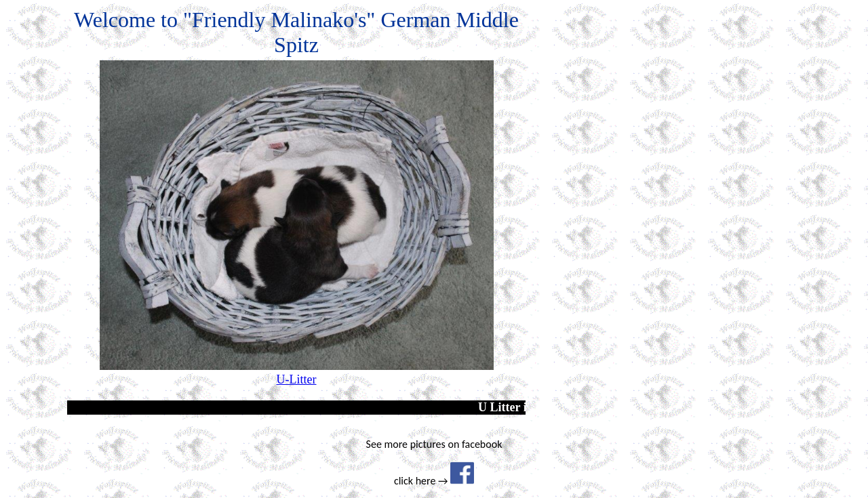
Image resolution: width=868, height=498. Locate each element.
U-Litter (297, 379)
